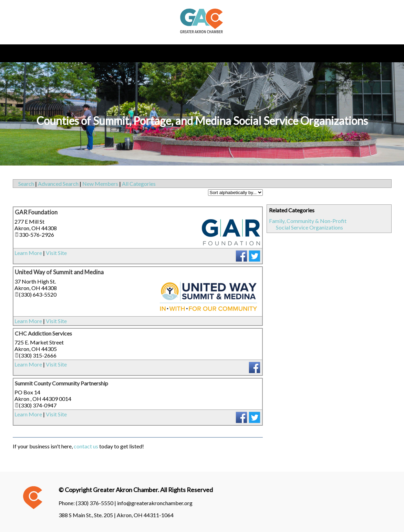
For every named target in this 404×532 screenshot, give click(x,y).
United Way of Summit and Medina (59, 272)
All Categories (139, 184)
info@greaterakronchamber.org (155, 503)
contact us (86, 446)
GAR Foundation (36, 212)
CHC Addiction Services (43, 333)
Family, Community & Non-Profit (308, 221)
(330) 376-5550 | (96, 503)
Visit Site (56, 253)
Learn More (28, 253)
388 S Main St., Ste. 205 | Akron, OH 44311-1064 (116, 515)
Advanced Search (58, 184)
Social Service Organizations (309, 227)
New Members (100, 184)
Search (26, 184)
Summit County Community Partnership (61, 383)
